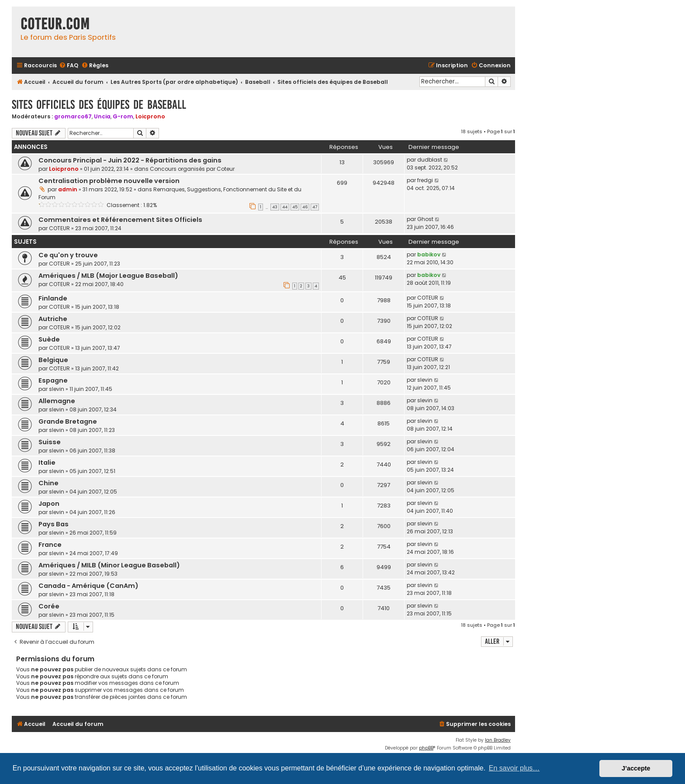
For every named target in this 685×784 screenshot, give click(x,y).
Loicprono (150, 116)
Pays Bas (54, 524)
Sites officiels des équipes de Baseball (99, 105)
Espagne (53, 380)
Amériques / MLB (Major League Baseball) (108, 276)
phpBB (426, 748)
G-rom (123, 116)
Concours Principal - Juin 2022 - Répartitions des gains (130, 160)
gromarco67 (73, 116)
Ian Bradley (498, 740)
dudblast (430, 160)
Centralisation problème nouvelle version (109, 181)
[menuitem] (69, 66)
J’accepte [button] (636, 768)
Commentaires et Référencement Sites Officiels (120, 220)
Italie (47, 463)
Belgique (53, 360)
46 (305, 207)
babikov (429, 254)
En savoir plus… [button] (514, 768)
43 (275, 207)
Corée (49, 606)
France (50, 545)
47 (315, 207)
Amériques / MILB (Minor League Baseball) (109, 565)
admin (68, 189)
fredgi (425, 180)
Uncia (102, 116)
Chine (48, 483)
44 (285, 207)
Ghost (425, 219)
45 (295, 207)
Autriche (53, 319)
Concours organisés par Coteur (192, 169)
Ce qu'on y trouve (68, 255)
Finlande (53, 298)
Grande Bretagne (68, 421)
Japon (49, 504)
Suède (49, 339)
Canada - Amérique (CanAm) (88, 586)
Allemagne (57, 401)
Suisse (50, 442)
